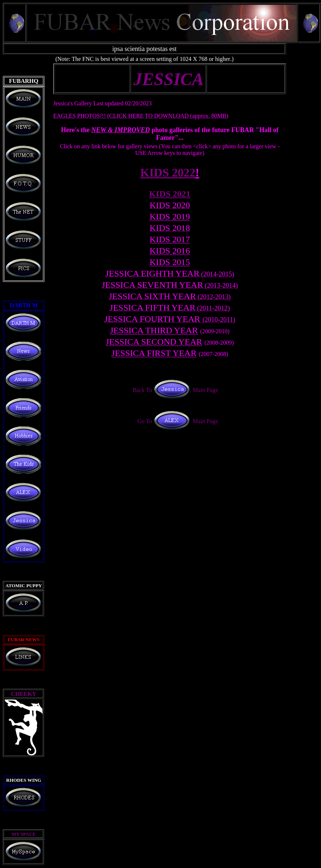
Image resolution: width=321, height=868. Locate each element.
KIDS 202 (168, 172)
